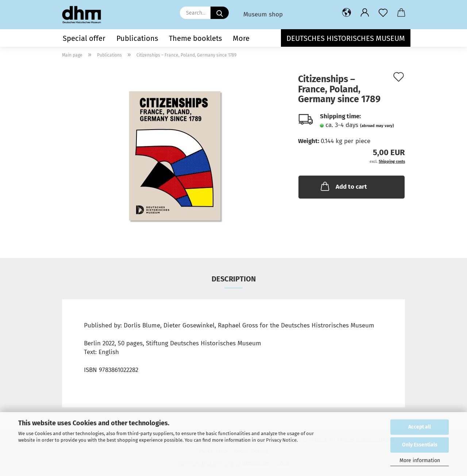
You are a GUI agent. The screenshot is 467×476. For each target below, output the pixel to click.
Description (234, 279)
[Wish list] (383, 13)
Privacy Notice (281, 440)
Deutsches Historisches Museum (346, 38)
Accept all (420, 427)
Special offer (84, 38)
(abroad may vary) (377, 126)
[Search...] (220, 13)
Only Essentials (420, 445)
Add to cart (343, 186)
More (241, 38)
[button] (347, 13)
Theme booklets (195, 38)
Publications (137, 38)
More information (420, 460)
